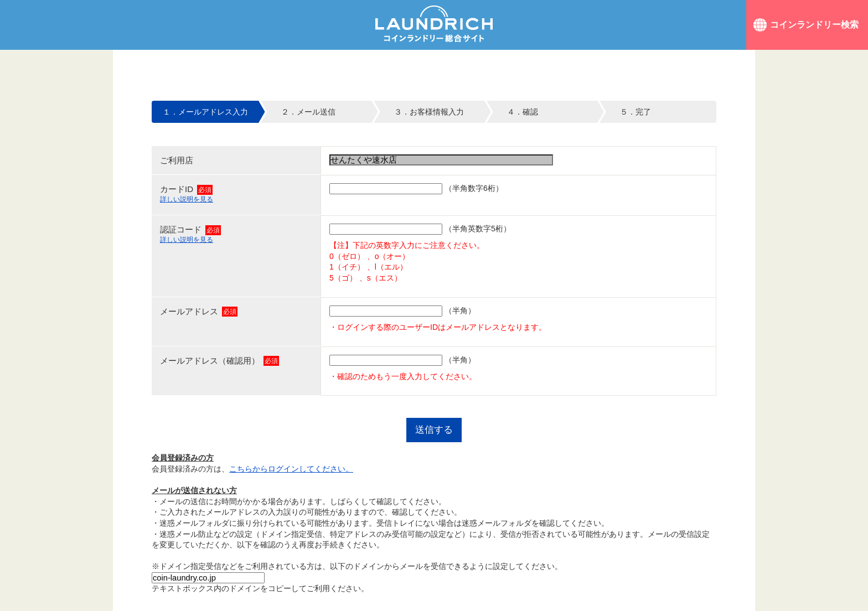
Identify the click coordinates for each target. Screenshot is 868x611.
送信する (434, 430)
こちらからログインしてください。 (291, 469)
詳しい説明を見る (187, 199)
